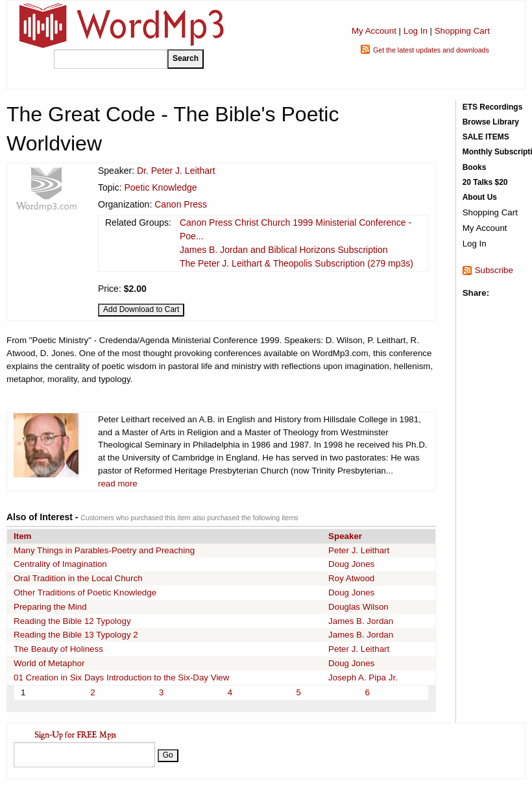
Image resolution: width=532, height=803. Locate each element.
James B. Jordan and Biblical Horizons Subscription (284, 250)
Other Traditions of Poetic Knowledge (85, 593)
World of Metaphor (49, 663)
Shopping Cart (462, 31)
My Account (374, 31)
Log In (416, 31)
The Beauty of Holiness (58, 649)
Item (22, 536)
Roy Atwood (351, 578)
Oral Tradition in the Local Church (78, 578)
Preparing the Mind (50, 607)
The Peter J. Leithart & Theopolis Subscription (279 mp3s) (296, 263)
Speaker (345, 536)
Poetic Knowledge (160, 187)
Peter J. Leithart (359, 550)
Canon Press (181, 204)
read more (118, 484)
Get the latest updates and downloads (431, 50)
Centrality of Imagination (60, 564)
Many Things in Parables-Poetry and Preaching (104, 550)
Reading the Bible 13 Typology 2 (76, 635)
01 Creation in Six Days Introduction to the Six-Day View (121, 677)
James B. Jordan (361, 621)
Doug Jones (351, 564)
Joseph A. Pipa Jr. (363, 677)
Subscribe (494, 270)
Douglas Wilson (358, 607)
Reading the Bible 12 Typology (72, 621)
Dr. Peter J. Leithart (176, 171)
